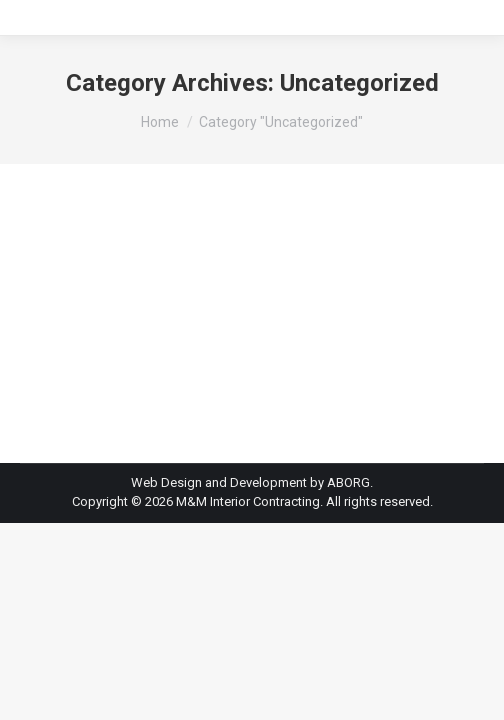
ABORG (348, 482)
